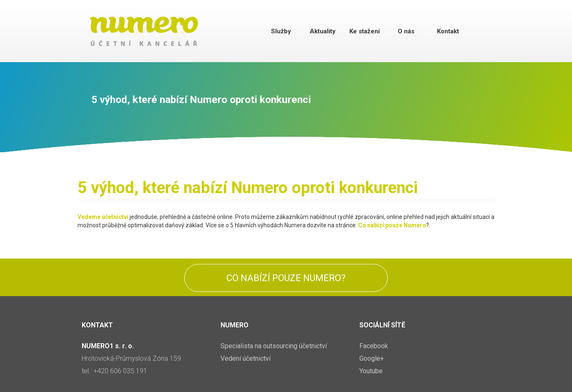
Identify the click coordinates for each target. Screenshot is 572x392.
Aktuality (323, 31)
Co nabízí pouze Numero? (286, 278)
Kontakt (448, 31)
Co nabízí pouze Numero (392, 225)
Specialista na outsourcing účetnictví (274, 346)
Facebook (374, 346)
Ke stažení (365, 31)
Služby (281, 31)
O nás (406, 31)
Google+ (372, 358)
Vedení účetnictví (246, 358)
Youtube (371, 371)
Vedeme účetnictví (103, 217)
